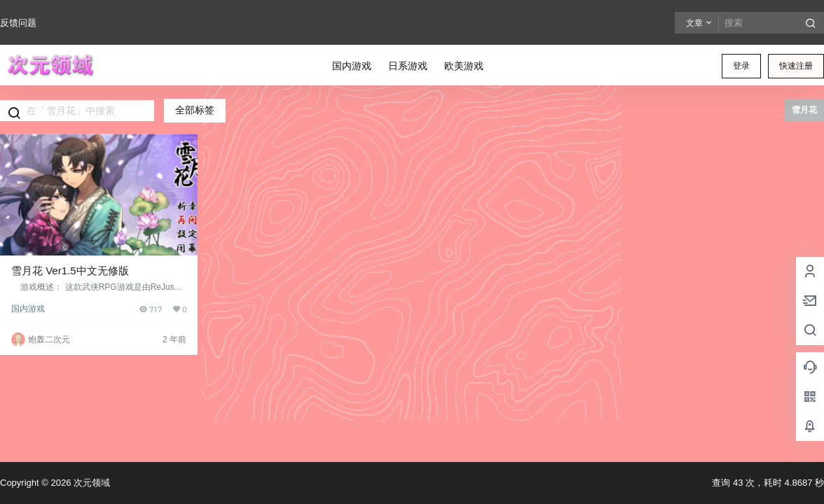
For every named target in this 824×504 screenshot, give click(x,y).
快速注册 (796, 66)
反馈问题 (18, 23)
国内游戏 (28, 309)
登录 (741, 66)
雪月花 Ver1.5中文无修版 (70, 271)
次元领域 (90, 483)
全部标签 (195, 110)
